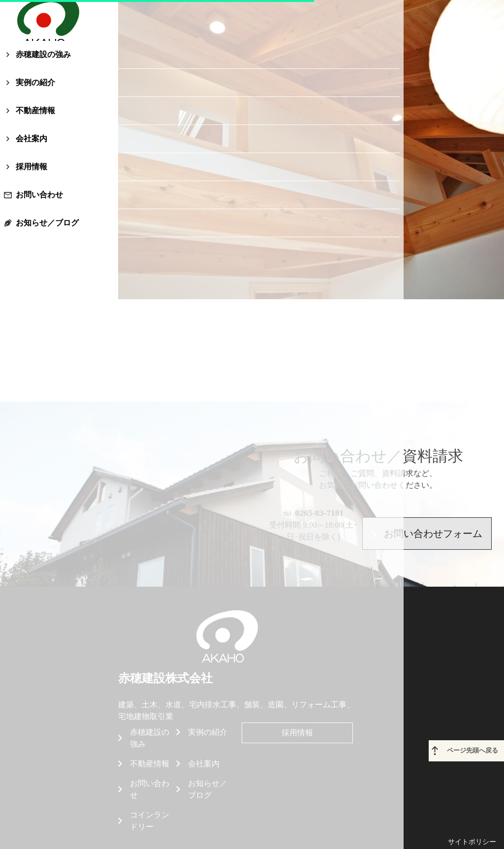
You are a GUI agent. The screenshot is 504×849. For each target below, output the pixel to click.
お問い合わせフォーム (427, 517)
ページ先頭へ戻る (475, 715)
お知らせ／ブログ (59, 264)
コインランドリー (150, 782)
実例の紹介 (47, 123)
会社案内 (43, 179)
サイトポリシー (472, 803)
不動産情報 (47, 151)
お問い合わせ (51, 236)
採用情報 (43, 207)
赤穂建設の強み (55, 95)
